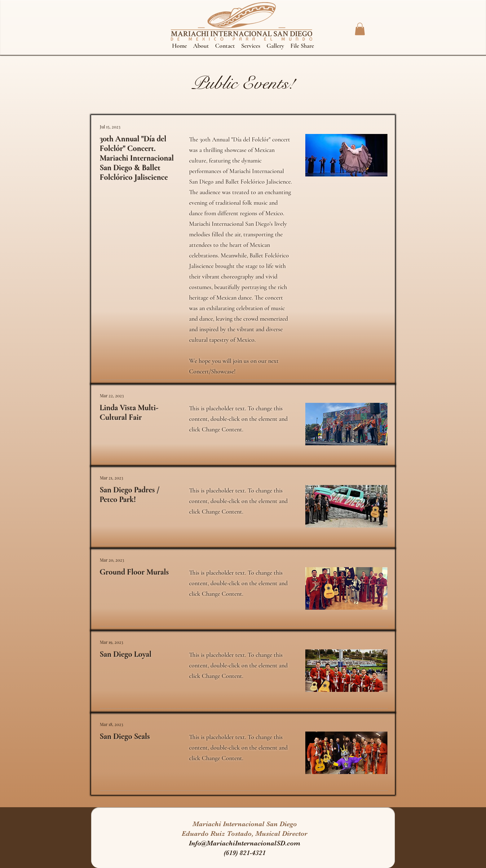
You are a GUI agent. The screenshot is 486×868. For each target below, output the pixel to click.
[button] (360, 29)
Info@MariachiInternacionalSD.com (245, 843)
